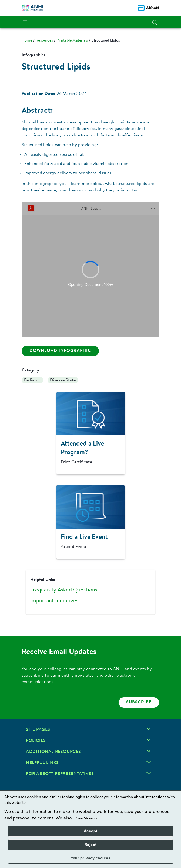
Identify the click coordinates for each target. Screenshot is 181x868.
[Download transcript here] (60, 351)
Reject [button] (91, 845)
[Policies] (149, 740)
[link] (27, 41)
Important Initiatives (54, 601)
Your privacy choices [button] (90, 858)
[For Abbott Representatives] (149, 773)
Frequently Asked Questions (64, 590)
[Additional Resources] (149, 751)
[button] (155, 22)
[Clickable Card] (91, 433)
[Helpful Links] (149, 762)
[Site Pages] (149, 729)
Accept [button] (91, 831)
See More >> (87, 818)
